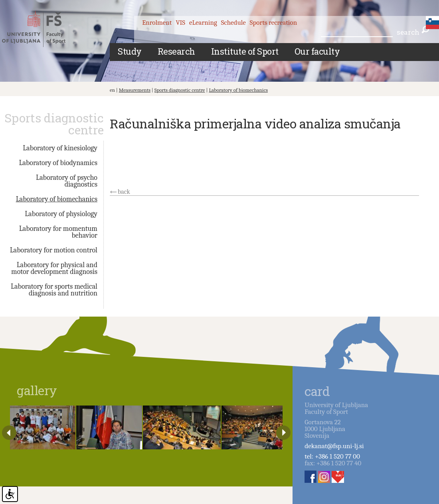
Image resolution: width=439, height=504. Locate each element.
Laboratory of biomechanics (238, 90)
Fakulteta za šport (41, 29)
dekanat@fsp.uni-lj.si (334, 446)
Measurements (135, 90)
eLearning (203, 23)
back (124, 192)
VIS (180, 23)
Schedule (233, 23)
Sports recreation (273, 23)
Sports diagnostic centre (180, 90)
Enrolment (157, 23)
